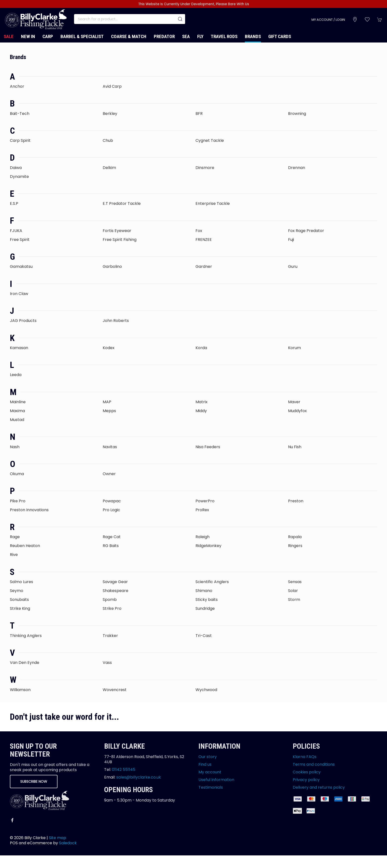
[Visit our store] (355, 20)
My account (210, 772)
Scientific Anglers (212, 582)
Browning (297, 114)
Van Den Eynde (25, 663)
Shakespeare (116, 591)
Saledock (68, 843)
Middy (201, 411)
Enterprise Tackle (213, 203)
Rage (15, 537)
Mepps (109, 411)
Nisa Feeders (208, 447)
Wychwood (206, 690)
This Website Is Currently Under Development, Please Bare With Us (194, 4)
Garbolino (112, 266)
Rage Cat (112, 537)
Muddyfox (297, 411)
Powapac (112, 501)
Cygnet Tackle (210, 140)
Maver (294, 402)
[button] (367, 20)
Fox (199, 231)
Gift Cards (280, 36)
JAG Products (23, 321)
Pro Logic (111, 510)
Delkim (109, 168)
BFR (199, 114)
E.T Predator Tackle (122, 203)
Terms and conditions (314, 764)
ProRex (202, 510)
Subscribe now (34, 782)
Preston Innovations (29, 510)
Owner (109, 474)
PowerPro (205, 501)
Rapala (295, 537)
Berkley (110, 114)
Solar (293, 591)
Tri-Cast (204, 636)
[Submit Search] (180, 19)
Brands (253, 36)
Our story (208, 757)
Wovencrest (115, 690)
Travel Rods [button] (224, 36)
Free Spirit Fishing (120, 240)
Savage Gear (115, 582)
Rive (14, 555)
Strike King (20, 608)
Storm (294, 600)
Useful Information (216, 780)
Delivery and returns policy (319, 787)
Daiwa (16, 168)
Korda (201, 348)
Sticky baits (207, 600)
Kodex (109, 348)
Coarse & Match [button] (129, 36)
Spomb (110, 600)
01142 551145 (124, 770)
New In (28, 36)
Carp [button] (48, 36)
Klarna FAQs (305, 757)
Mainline (18, 402)
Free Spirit (20, 240)
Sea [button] (186, 36)
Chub (108, 140)
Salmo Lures (21, 582)
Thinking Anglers (26, 636)
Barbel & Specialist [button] (82, 36)
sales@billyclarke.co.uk (139, 777)
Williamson (20, 690)
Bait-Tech (20, 114)
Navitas (110, 447)
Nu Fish (295, 447)
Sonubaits (19, 600)
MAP (107, 402)
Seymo (17, 591)
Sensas (295, 582)
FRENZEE (204, 240)
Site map (58, 838)
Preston (296, 501)
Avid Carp (112, 86)
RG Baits (111, 546)
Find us (205, 764)
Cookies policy (307, 772)
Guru (293, 266)
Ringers (295, 546)
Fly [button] (200, 36)
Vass (107, 663)
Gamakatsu (21, 266)
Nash (15, 447)
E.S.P (14, 203)
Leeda (16, 375)
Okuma (17, 474)
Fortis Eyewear (117, 231)
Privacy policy (306, 780)
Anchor (17, 86)
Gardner (204, 266)
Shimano (204, 591)
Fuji (291, 240)
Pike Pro (18, 501)
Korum (294, 348)
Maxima (17, 411)
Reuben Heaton (25, 546)
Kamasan (19, 348)
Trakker (110, 636)
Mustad (17, 420)
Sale (9, 36)
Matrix (202, 402)
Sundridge (205, 608)
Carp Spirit (20, 140)
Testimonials (211, 787)
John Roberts (116, 321)
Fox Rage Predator (306, 231)
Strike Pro (112, 608)
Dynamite (19, 177)
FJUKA (16, 231)
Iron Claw (19, 294)
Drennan (297, 168)
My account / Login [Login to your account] (328, 20)
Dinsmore (205, 168)
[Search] (130, 19)
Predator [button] (164, 36)
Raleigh (203, 537)
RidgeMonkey (208, 546)
